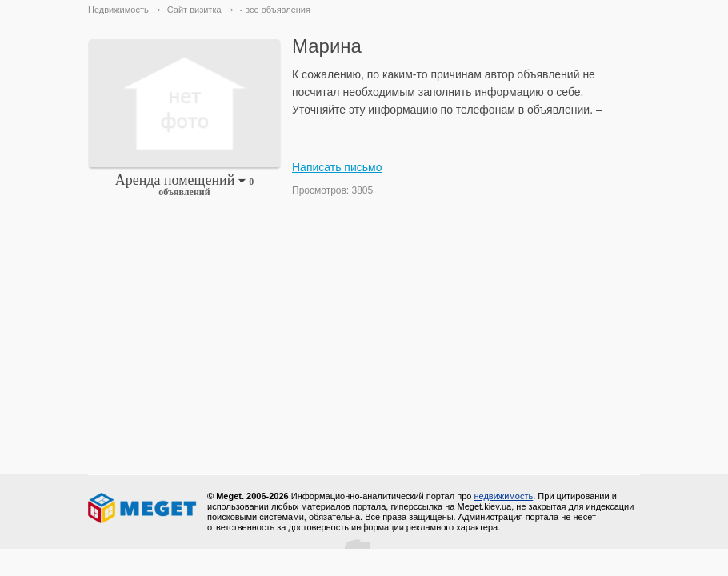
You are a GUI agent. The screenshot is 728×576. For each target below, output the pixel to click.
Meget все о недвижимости (143, 508)
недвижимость (503, 496)
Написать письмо (337, 167)
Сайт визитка (194, 10)
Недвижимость (118, 10)
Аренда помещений (185, 185)
